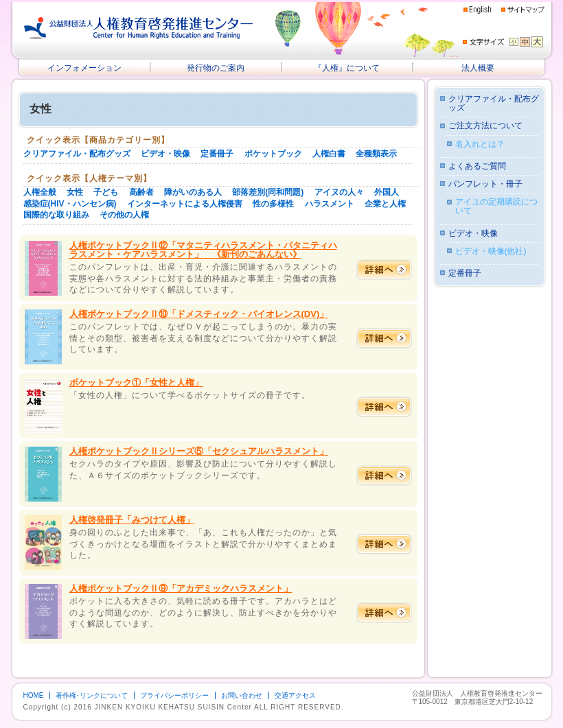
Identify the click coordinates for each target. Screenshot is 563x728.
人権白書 (329, 154)
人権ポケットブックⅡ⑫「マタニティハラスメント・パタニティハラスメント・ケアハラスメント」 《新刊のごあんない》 (203, 250)
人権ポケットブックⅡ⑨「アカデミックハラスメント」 (181, 588)
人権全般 (40, 192)
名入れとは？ (480, 144)
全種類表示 (376, 154)
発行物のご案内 (216, 68)
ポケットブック (273, 154)
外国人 (387, 192)
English (478, 10)
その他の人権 (124, 215)
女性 (75, 192)
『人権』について (347, 68)
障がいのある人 (193, 192)
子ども (106, 192)
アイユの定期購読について (496, 207)
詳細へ (384, 270)
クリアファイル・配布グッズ (77, 154)
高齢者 (141, 192)
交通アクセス (295, 695)
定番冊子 (217, 154)
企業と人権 (385, 204)
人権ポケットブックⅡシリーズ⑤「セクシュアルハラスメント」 (199, 451)
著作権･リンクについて (92, 695)
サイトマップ (523, 9)
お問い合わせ (242, 695)
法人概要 (478, 68)
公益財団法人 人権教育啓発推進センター (139, 28)
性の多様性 (273, 204)
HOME (34, 695)
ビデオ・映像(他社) (491, 251)
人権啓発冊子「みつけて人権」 (132, 520)
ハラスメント (330, 204)
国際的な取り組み (56, 215)
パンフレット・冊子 (485, 184)
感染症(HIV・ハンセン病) (70, 204)
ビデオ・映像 (165, 154)
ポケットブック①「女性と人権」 (136, 383)
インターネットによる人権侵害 (185, 204)
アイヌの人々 (339, 192)
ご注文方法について (485, 126)
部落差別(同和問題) (268, 192)
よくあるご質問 (477, 166)
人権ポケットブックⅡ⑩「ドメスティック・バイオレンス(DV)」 (199, 314)
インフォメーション (84, 68)
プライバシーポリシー (174, 695)
